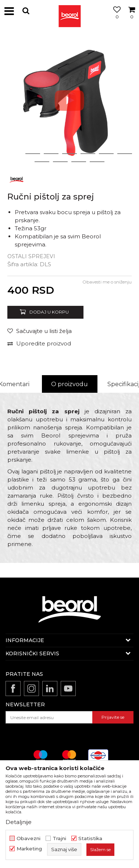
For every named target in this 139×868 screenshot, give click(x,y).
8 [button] (42, 162)
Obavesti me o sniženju (107, 282)
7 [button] (125, 154)
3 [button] (51, 154)
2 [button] (33, 154)
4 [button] (69, 154)
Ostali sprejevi (31, 256)
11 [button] (97, 162)
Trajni (59, 838)
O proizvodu (69, 384)
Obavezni (28, 838)
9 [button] (60, 162)
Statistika (90, 838)
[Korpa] (132, 19)
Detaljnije (19, 822)
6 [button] (106, 154)
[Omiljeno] (115, 19)
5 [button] (88, 154)
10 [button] (79, 162)
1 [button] (14, 154)
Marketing (29, 849)
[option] (69, 100)
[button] (26, 11)
